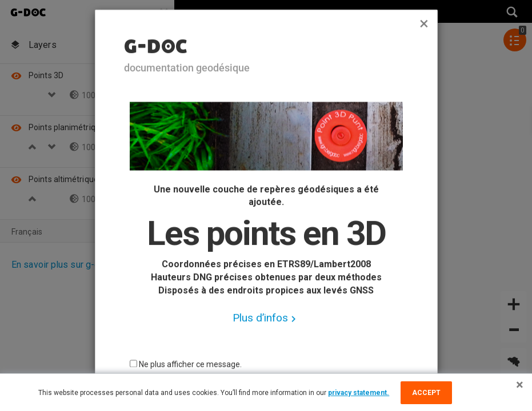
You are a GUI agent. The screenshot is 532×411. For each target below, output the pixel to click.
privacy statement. (359, 393)
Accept (426, 393)
